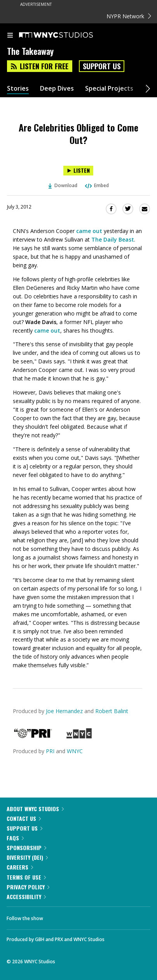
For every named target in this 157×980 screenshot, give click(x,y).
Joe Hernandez (64, 711)
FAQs (15, 838)
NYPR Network (129, 16)
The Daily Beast (113, 239)
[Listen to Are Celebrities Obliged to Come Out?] (78, 171)
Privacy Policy (28, 887)
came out (89, 231)
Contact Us (24, 818)
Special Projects (109, 89)
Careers (20, 867)
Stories (18, 89)
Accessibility (26, 897)
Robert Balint (112, 711)
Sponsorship (26, 848)
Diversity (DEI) (27, 857)
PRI (50, 751)
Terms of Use (26, 877)
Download (63, 185)
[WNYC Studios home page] (66, 35)
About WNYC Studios (35, 809)
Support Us (102, 66)
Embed (96, 185)
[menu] (10, 36)
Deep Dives (57, 89)
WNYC (75, 751)
